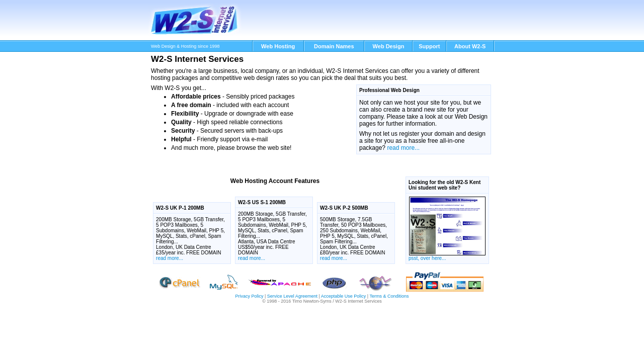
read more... (403, 148)
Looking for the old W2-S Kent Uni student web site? (445, 185)
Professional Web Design (389, 90)
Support (429, 46)
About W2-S (470, 46)
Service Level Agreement (292, 296)
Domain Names (334, 46)
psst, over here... (447, 229)
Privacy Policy (249, 296)
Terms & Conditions (389, 296)
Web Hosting (278, 46)
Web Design (389, 46)
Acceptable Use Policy (344, 296)
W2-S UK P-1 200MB (180, 208)
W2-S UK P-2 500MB (344, 208)
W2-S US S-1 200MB (262, 202)
